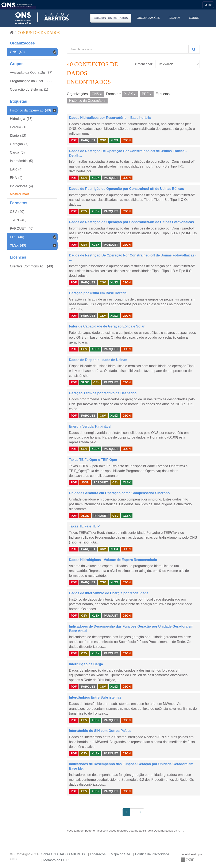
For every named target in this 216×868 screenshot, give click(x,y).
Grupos (175, 18)
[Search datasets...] (128, 49)
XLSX (114, 140)
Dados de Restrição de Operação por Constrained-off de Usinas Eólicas (126, 189)
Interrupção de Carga (86, 664)
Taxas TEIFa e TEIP (84, 526)
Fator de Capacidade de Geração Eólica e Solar (107, 326)
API (144, 831)
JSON (127, 140)
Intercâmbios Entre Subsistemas (95, 697)
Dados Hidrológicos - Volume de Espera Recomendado (113, 560)
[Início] (12, 33)
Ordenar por (144, 64)
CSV (103, 140)
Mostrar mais (20, 194)
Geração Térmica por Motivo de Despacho (103, 393)
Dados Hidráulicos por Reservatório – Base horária (110, 118)
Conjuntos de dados (111, 18)
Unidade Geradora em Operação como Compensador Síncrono (119, 493)
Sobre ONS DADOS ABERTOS (63, 854)
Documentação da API (168, 831)
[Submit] (194, 49)
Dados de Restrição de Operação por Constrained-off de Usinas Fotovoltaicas (131, 222)
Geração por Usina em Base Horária (98, 293)
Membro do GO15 (56, 860)
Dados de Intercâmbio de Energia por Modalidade (109, 593)
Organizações (148, 18)
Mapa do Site (120, 854)
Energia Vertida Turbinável (90, 426)
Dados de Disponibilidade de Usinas (98, 360)
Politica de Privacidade (152, 854)
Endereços (98, 854)
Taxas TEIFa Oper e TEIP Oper (93, 460)
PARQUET (88, 140)
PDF (74, 140)
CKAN (188, 859)
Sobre (194, 18)
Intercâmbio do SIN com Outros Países (100, 731)
